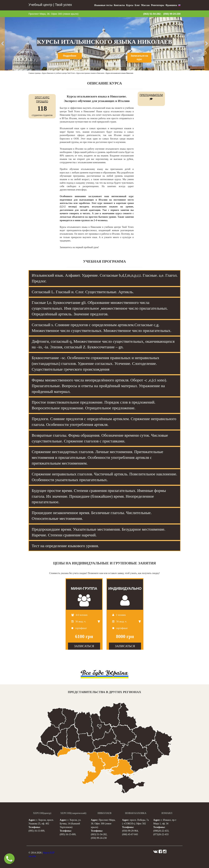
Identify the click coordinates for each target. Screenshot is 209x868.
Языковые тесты (103, 5)
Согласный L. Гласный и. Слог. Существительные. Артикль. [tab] (83, 292)
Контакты (119, 5)
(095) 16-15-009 (36, 831)
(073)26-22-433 (161, 834)
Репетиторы (158, 5)
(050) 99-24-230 (172, 14)
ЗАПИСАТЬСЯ (84, 646)
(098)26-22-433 (161, 831)
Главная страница (35, 73)
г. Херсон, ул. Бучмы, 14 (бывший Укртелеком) (70, 824)
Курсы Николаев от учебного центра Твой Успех (59, 73)
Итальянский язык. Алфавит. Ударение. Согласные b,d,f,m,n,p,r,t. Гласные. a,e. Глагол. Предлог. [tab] (105, 278)
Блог (137, 5)
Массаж (145, 5)
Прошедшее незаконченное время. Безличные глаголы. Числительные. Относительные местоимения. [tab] (92, 516)
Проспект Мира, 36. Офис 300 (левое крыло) (53, 14)
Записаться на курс (139, 58)
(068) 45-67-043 (130, 834)
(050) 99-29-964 (130, 831)
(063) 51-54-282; (152, 14)
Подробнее (70, 56)
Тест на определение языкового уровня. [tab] (65, 546)
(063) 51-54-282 (99, 834)
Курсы (130, 5)
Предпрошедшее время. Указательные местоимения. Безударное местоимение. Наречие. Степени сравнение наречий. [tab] (99, 532)
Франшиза (171, 5)
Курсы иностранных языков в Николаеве (90, 73)
